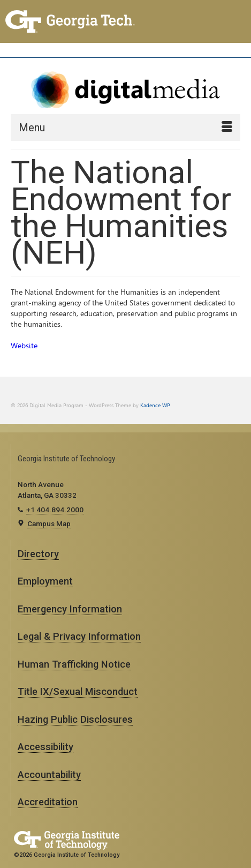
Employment (45, 581)
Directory (38, 554)
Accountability (49, 775)
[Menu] (126, 128)
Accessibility (45, 747)
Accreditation (48, 802)
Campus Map (49, 523)
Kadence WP (155, 405)
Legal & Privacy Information (79, 636)
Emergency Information (70, 609)
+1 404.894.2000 (55, 510)
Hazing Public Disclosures (75, 719)
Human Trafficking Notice (74, 664)
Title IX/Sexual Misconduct (78, 691)
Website (24, 346)
